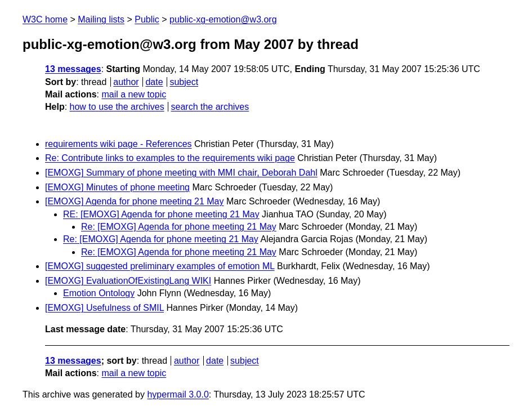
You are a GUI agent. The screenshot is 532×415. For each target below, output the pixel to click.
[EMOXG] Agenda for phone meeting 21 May (135, 201)
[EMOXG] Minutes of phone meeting (117, 187)
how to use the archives (117, 107)
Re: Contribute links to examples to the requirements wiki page (170, 158)
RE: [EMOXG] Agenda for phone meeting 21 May (161, 214)
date (154, 82)
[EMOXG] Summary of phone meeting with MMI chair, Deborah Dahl (181, 173)
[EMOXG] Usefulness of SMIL (104, 308)
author (126, 82)
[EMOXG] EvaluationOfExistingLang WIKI (128, 281)
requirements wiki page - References (119, 144)
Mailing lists (101, 19)
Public (147, 19)
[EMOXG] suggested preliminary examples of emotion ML (160, 266)
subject (184, 82)
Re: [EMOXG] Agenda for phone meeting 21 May (179, 227)
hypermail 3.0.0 (178, 394)
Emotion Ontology (99, 293)
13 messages (73, 69)
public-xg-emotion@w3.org (223, 19)
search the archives (210, 107)
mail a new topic (134, 94)
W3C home (45, 19)
